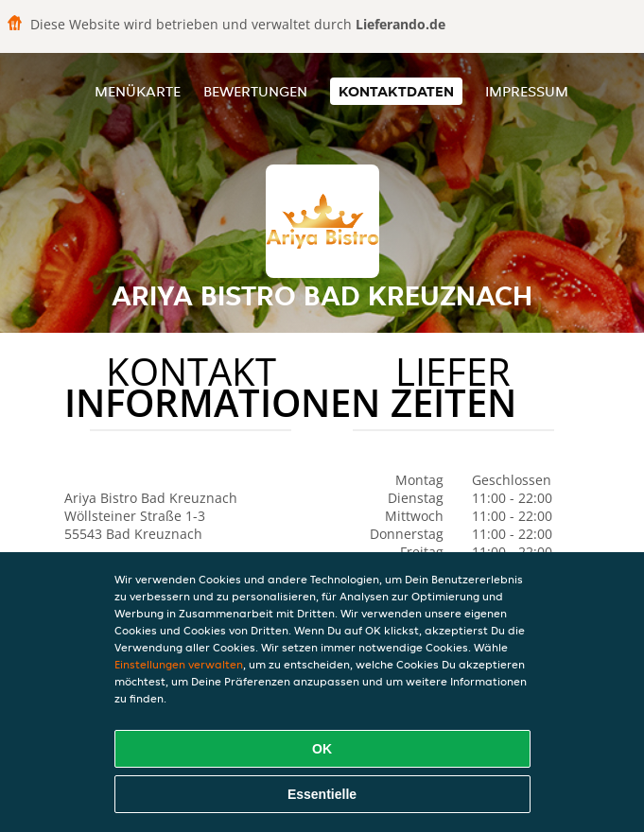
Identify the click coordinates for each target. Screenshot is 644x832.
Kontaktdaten (396, 91)
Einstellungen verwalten (179, 664)
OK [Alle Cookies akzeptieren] (322, 749)
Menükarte (138, 91)
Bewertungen (255, 91)
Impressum (527, 91)
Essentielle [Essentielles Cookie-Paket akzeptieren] (322, 794)
